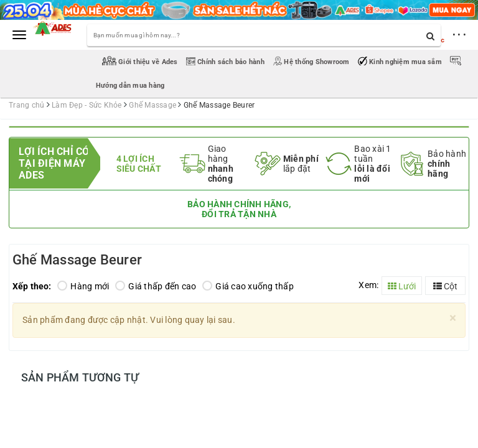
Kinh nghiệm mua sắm (401, 62)
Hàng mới (83, 286)
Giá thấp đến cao (156, 286)
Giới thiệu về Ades (141, 62)
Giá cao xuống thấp (248, 286)
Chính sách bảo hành (226, 62)
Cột (445, 286)
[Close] (453, 318)
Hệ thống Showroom (312, 62)
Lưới (402, 286)
